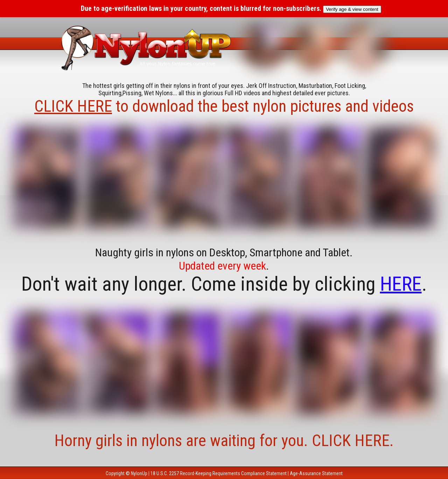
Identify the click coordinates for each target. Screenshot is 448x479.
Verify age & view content (352, 9)
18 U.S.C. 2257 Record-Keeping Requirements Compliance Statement (219, 473)
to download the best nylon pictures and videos (224, 106)
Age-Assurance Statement (316, 473)
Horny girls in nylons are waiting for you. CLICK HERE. (224, 440)
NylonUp (139, 473)
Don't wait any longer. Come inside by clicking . (224, 284)
